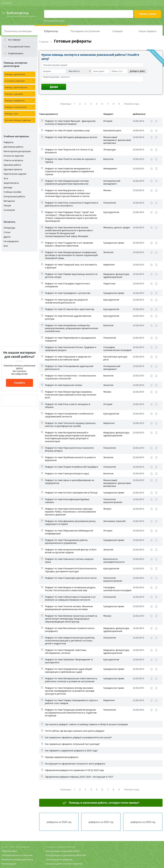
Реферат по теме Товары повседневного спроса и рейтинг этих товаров (71, 702)
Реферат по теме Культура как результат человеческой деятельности (66, 301)
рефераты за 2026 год (59, 822)
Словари (117, 31)
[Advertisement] (19, 299)
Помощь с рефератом (15, 101)
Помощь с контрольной (16, 107)
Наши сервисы (148, 31)
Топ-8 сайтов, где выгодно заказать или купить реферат (75, 731)
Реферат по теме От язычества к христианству (70, 309)
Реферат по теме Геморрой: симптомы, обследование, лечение (66, 651)
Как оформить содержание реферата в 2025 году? (71, 750)
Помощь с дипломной (15, 74)
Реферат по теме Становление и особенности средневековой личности (69, 415)
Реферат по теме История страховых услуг (67, 130)
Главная (44, 42)
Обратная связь (9, 851)
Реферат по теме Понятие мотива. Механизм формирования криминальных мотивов (69, 608)
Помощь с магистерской (16, 87)
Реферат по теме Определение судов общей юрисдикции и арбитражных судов (69, 670)
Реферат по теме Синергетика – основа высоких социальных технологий (71, 377)
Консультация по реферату (59, 859)
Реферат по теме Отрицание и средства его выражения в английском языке (68, 358)
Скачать (151, 121)
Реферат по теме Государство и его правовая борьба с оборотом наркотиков (69, 244)
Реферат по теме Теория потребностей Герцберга (71, 467)
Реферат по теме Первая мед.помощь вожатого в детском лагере (71, 275)
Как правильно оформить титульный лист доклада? (72, 744)
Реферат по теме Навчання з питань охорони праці (69, 560)
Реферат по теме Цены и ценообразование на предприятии (70, 482)
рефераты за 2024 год (143, 822)
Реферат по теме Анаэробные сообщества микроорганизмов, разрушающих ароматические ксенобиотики (71, 328)
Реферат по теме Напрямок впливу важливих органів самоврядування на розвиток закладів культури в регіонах (70, 691)
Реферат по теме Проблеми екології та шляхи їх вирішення (70, 459)
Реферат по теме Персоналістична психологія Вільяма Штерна (69, 449)
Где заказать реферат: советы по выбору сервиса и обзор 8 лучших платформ (86, 724)
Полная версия (9, 864)
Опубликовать (16, 53)
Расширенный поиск (54, 21)
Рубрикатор (51, 31)
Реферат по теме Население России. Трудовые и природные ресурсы (71, 349)
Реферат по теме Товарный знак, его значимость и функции (71, 266)
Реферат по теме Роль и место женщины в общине (68, 406)
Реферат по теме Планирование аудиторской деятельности (69, 368)
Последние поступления (85, 31)
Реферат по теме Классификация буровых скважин (67, 501)
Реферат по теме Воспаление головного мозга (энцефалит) (70, 630)
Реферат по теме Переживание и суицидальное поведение (70, 339)
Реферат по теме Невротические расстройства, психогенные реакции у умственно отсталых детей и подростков (70, 640)
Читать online (156, 121)
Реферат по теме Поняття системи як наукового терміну (70, 160)
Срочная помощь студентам (18, 120)
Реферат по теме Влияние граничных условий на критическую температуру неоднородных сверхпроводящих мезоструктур (71, 619)
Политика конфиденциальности (17, 859)
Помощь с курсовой (14, 94)
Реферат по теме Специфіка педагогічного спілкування (67, 285)
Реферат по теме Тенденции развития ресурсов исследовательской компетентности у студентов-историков (71, 713)
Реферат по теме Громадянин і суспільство (68, 293)
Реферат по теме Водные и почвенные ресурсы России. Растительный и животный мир (70, 589)
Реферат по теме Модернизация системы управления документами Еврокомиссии (67, 182)
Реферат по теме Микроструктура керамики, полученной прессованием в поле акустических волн (71, 395)
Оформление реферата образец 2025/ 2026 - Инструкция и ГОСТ (79, 777)
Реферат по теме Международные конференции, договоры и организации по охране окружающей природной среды (71, 255)
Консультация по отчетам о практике (64, 864)
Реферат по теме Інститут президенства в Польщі (71, 492)
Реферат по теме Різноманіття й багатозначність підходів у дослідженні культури (71, 570)
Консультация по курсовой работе (63, 851)
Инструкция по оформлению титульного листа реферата (75, 764)
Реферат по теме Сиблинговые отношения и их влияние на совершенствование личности (70, 598)
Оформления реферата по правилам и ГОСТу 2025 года (74, 770)
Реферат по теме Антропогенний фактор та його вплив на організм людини (71, 551)
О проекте (7, 3)
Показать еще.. (132, 104)
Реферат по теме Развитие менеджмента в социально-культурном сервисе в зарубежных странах (70, 171)
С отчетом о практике (15, 81)
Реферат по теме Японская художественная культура (68, 317)
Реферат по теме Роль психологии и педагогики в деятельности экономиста (71, 204)
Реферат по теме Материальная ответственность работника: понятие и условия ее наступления (71, 680)
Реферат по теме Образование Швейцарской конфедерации (69, 532)
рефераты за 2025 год (101, 822)
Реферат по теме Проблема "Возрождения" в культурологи (69, 661)
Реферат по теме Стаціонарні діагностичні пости (71, 578)
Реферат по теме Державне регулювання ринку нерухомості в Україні (70, 522)
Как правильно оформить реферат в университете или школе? (78, 737)
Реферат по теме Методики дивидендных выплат (71, 137)
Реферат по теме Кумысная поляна (64, 385)
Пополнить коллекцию (18, 31)
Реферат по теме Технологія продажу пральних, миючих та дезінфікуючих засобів (70, 424)
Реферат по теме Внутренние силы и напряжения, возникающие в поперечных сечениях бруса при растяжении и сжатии (68, 193)
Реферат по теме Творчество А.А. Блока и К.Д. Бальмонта (69, 151)
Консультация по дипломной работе (64, 855)
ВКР (84, 855)
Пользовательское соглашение (17, 855)
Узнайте (19, 383)
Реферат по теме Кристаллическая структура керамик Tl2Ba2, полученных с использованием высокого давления (70, 512)
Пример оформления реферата (62, 757)
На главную (14, 40)
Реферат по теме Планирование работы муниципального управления (66, 541)
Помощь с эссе (11, 114)
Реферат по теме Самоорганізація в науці (67, 473)
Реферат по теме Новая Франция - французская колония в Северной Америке (70, 122)
